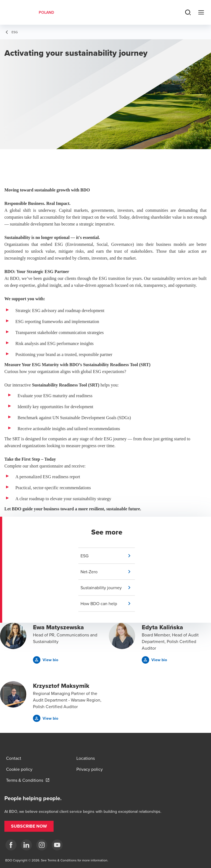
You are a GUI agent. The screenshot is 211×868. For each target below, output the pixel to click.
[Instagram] (42, 845)
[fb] (11, 845)
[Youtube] (57, 845)
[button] (108, 556)
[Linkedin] (26, 845)
